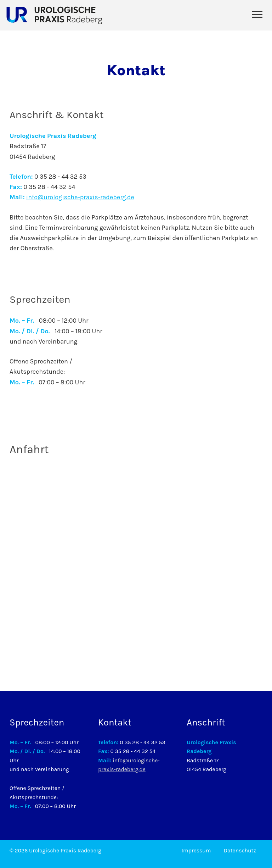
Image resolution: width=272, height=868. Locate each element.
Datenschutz (240, 851)
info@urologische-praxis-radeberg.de (80, 197)
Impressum (196, 851)
